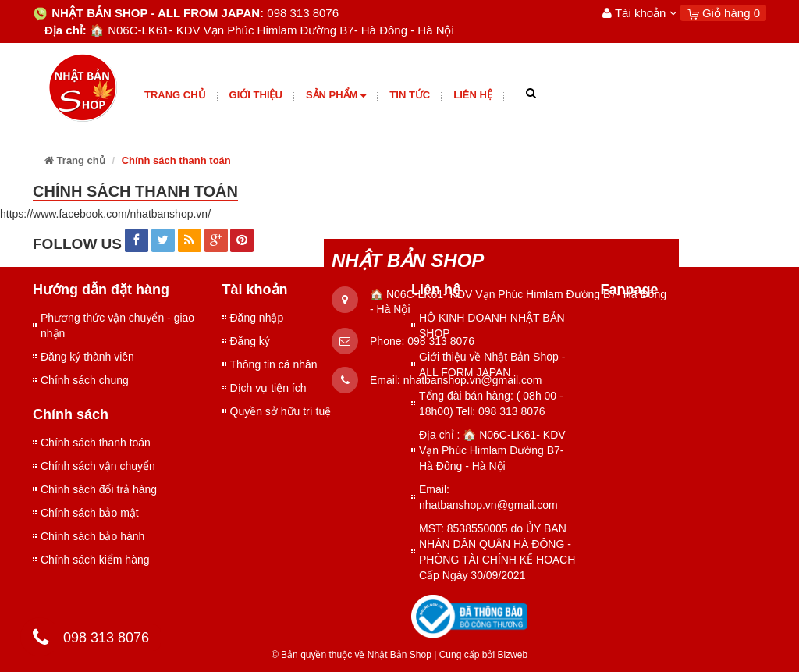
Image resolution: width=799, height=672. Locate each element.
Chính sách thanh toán (96, 443)
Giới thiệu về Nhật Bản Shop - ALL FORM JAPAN (492, 364)
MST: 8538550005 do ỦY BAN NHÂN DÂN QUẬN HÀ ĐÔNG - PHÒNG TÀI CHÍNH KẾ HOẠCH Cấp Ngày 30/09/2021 (497, 552)
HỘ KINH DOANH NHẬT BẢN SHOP (492, 325)
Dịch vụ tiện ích (268, 388)
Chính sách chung (85, 380)
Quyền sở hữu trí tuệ (281, 411)
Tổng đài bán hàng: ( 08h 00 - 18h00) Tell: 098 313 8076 (491, 404)
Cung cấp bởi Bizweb (481, 655)
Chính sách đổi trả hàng (99, 489)
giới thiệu (256, 95)
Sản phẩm (336, 96)
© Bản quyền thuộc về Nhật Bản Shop (352, 655)
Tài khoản (640, 13)
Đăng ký (250, 341)
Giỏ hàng (723, 13)
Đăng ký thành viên (87, 357)
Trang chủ (175, 95)
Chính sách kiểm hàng (95, 560)
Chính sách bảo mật (90, 513)
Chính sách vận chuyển (98, 466)
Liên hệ (473, 95)
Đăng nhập (257, 318)
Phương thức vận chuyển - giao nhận (117, 325)
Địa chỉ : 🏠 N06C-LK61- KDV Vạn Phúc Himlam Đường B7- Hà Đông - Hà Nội (492, 450)
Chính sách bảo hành (92, 536)
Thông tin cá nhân (274, 364)
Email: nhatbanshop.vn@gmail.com (488, 497)
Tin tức (410, 95)
